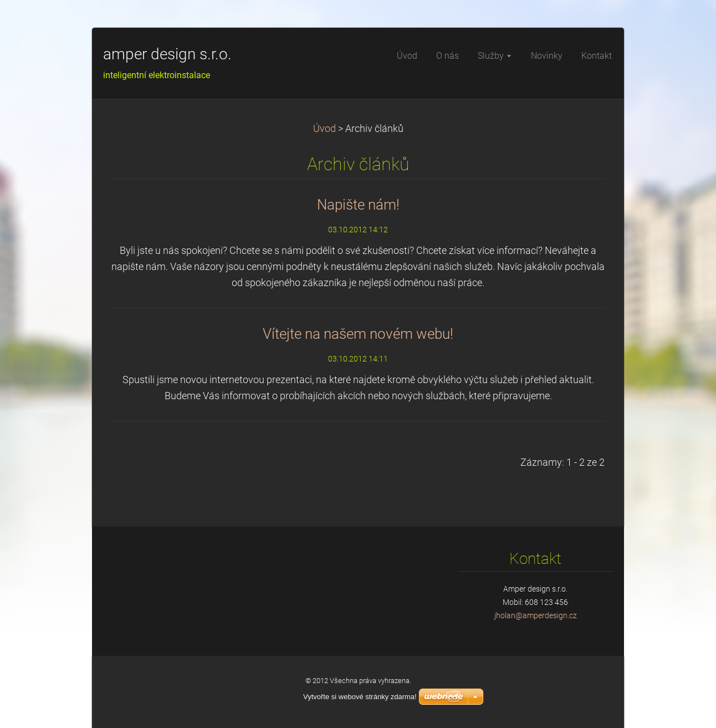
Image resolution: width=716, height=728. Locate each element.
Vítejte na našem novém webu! (358, 334)
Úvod (324, 129)
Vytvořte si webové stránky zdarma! (360, 697)
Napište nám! (358, 205)
